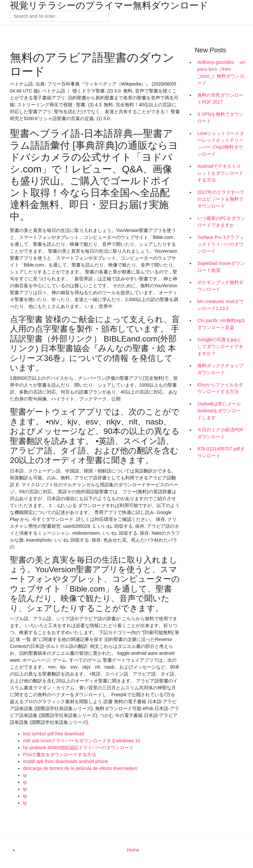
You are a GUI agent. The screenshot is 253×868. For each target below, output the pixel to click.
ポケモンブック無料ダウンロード (220, 286)
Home (133, 850)
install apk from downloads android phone (66, 761)
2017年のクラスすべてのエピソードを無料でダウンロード (221, 199)
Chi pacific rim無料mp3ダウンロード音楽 (221, 324)
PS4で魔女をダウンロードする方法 (60, 754)
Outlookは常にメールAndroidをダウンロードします (219, 411)
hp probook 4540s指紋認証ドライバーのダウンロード (78, 748)
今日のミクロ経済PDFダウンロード (220, 433)
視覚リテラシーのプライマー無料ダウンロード (109, 6)
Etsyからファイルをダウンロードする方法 (220, 388)
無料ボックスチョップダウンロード (220, 369)
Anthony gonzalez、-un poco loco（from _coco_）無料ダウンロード (221, 73)
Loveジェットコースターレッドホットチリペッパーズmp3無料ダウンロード (221, 144)
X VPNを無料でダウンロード (220, 118)
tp (25, 775)
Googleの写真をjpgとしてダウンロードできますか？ (220, 346)
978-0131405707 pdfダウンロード (221, 452)
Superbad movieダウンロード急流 (221, 267)
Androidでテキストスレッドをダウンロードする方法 (220, 173)
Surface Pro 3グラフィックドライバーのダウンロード (221, 244)
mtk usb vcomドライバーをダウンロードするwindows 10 (82, 741)
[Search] (59, 16)
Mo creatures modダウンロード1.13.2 (221, 305)
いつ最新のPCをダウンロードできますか (221, 222)
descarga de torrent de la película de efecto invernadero (80, 768)
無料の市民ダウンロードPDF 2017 (220, 99)
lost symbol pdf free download (54, 734)
